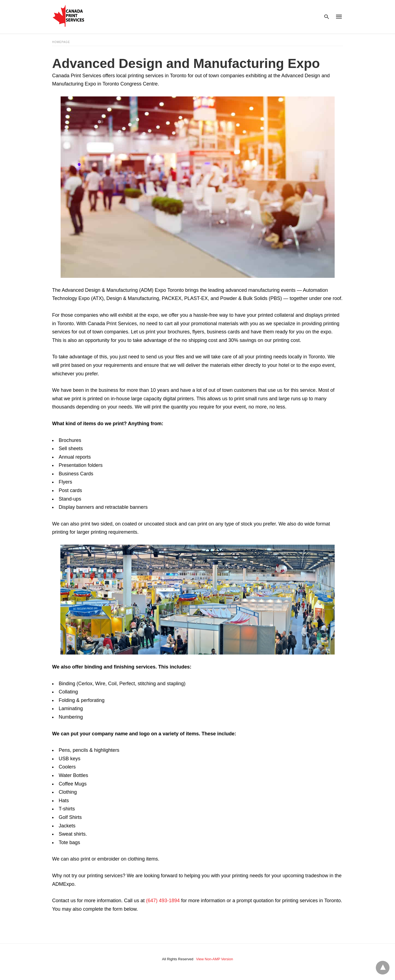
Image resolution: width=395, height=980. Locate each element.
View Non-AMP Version (215, 959)
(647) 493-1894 (163, 901)
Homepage (61, 42)
